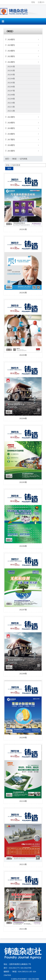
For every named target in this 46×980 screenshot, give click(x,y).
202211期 (11, 107)
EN (43, 2)
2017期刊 (11, 140)
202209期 (11, 99)
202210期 (11, 103)
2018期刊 (11, 134)
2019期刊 (11, 128)
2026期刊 (11, 40)
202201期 (11, 67)
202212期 (11, 111)
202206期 (11, 87)
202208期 (11, 95)
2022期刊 (11, 62)
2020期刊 (11, 123)
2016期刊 (11, 145)
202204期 (11, 79)
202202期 (11, 71)
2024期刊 (11, 51)
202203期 (11, 75)
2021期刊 (11, 117)
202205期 (11, 83)
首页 (7, 159)
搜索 (9, 168)
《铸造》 (14, 159)
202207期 (11, 91)
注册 (40, 2)
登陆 (33, 2)
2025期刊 (11, 45)
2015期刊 (11, 151)
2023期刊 (11, 56)
